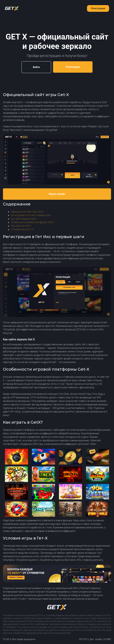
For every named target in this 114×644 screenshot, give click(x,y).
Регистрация (98, 8)
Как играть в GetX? (21, 226)
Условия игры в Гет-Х (22, 229)
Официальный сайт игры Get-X (27, 212)
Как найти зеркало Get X (24, 219)
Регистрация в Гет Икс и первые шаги (31, 215)
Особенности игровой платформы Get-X (32, 222)
